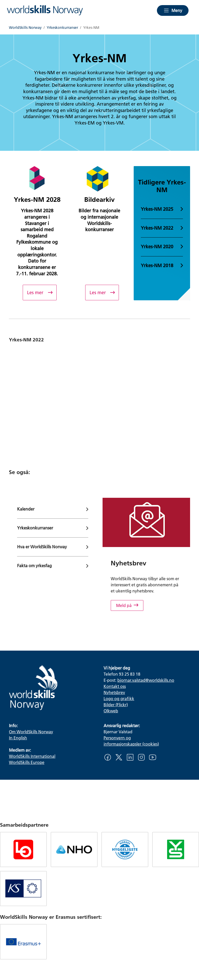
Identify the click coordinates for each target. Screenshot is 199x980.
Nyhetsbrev (114, 692)
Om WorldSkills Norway (31, 732)
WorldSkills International (32, 756)
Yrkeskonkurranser (62, 28)
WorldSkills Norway (25, 28)
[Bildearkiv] (102, 293)
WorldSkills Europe (27, 762)
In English (18, 738)
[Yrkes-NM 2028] (40, 293)
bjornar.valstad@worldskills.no (146, 680)
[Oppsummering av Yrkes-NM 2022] (99, 399)
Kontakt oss (115, 686)
